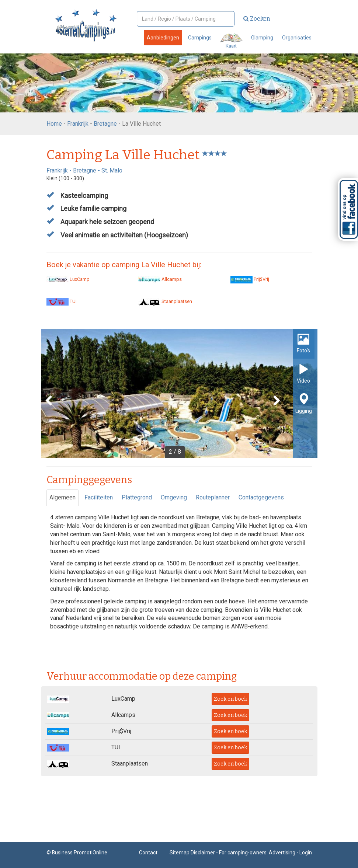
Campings (200, 38)
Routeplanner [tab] (213, 497)
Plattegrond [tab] (137, 497)
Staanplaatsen (165, 301)
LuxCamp (68, 279)
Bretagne (105, 124)
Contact (148, 853)
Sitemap (180, 853)
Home (54, 124)
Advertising (282, 853)
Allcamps (160, 279)
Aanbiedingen (163, 38)
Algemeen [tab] (62, 497)
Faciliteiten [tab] (99, 497)
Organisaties (297, 38)
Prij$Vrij (250, 279)
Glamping (262, 38)
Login (306, 853)
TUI (62, 301)
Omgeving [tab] (174, 497)
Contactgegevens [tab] (261, 497)
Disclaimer (203, 853)
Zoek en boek (230, 699)
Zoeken (257, 19)
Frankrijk (78, 124)
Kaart (231, 41)
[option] (179, 393)
